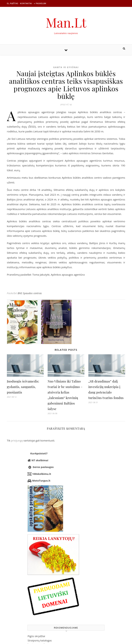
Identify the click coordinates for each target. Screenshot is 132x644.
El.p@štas (13, 3)
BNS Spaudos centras (30, 293)
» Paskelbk (40, 3)
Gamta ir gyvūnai (66, 67)
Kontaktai (26, 3)
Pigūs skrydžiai (36, 636)
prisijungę (17, 440)
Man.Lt (66, 22)
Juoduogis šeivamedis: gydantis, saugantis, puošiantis (23, 387)
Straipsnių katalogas (40, 640)
